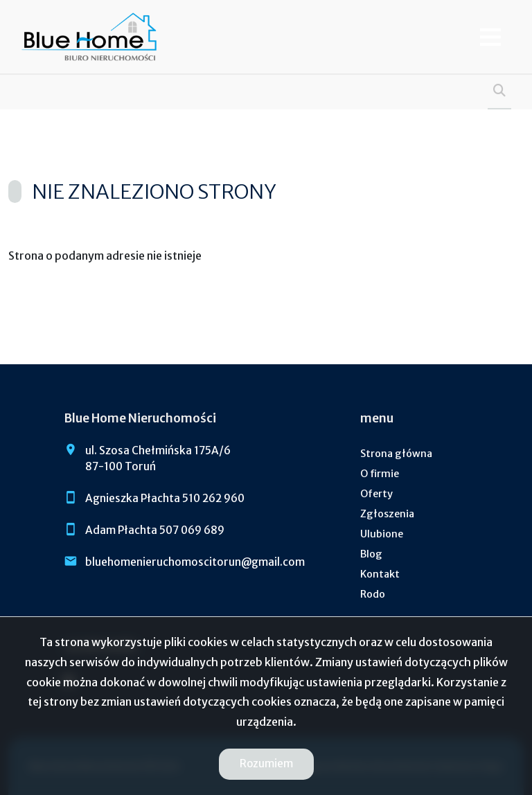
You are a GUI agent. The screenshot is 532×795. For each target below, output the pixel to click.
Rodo (373, 594)
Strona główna (396, 454)
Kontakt (380, 574)
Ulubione (382, 534)
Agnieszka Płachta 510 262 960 (165, 498)
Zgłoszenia (387, 514)
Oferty (376, 494)
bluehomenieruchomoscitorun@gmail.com (195, 562)
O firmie (380, 474)
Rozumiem (266, 763)
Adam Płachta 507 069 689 (155, 530)
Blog (371, 554)
